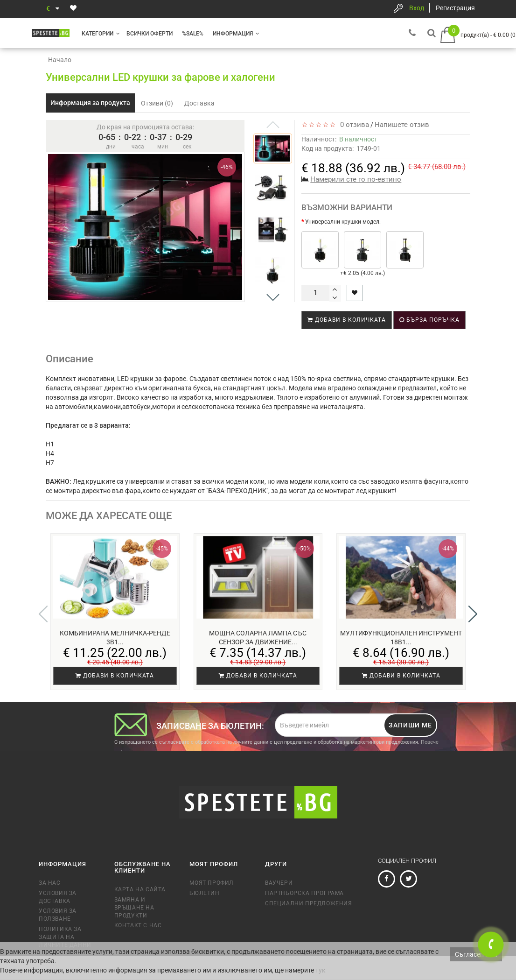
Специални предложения (309, 903)
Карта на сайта (140, 889)
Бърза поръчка (429, 320)
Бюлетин (204, 893)
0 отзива (353, 125)
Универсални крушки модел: (343, 222)
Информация (236, 34)
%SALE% (193, 34)
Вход (417, 8)
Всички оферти (150, 34)
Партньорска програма (304, 893)
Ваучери (279, 883)
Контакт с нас (138, 925)
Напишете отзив (402, 125)
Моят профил (212, 883)
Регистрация (455, 8)
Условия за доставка (58, 897)
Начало (60, 60)
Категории (101, 34)
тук (321, 970)
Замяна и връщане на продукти (134, 908)
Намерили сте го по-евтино (356, 179)
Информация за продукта (90, 103)
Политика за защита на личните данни (65, 937)
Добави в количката (347, 320)
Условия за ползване (58, 915)
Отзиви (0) (157, 103)
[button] (273, 297)
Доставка (199, 103)
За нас (50, 883)
